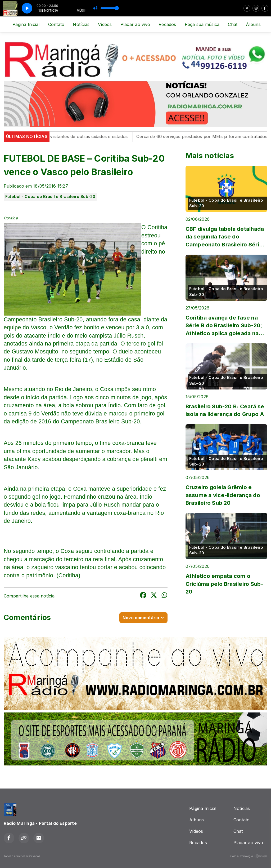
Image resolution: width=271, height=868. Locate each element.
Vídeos (105, 24)
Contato (56, 24)
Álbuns (253, 24)
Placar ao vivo (135, 24)
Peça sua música (202, 24)
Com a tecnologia (249, 856)
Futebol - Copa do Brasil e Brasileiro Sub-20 (50, 197)
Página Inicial (26, 24)
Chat (233, 24)
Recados (167, 24)
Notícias (81, 24)
